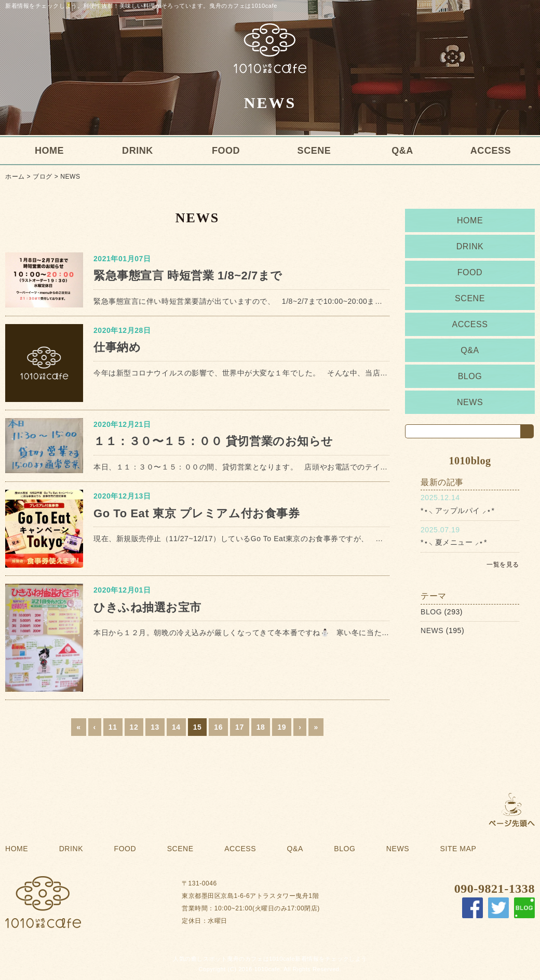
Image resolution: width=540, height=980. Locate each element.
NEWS (70, 177)
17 (240, 727)
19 (282, 727)
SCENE (314, 151)
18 (261, 727)
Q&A (402, 151)
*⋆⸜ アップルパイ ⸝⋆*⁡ (458, 511)
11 (113, 727)
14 (176, 727)
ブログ (43, 177)
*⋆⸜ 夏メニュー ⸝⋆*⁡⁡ (454, 542)
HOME (49, 151)
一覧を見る (503, 565)
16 (218, 727)
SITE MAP (458, 849)
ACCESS (491, 151)
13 (155, 727)
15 (198, 727)
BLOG (470, 376)
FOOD (226, 151)
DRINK (138, 151)
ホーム (15, 177)
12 (134, 727)
